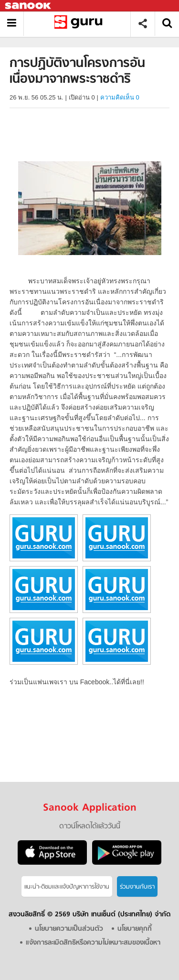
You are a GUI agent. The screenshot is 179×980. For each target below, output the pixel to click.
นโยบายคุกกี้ (135, 929)
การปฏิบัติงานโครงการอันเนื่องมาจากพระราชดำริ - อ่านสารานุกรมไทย (80, 24)
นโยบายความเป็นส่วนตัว (69, 929)
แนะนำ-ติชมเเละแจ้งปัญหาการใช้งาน (67, 887)
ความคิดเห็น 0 (120, 97)
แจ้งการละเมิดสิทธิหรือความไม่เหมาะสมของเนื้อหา (93, 943)
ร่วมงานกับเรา (137, 887)
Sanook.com (29, 6)
